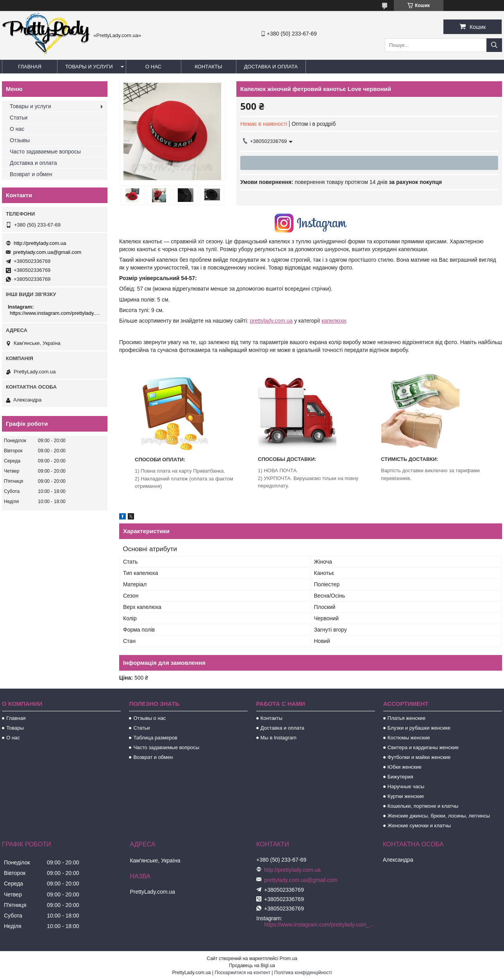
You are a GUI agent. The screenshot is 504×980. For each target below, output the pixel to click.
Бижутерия (400, 777)
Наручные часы (406, 786)
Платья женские (407, 718)
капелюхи (334, 321)
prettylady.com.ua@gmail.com (47, 252)
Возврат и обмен (31, 174)
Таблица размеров (155, 738)
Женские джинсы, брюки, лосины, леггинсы (439, 816)
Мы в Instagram (279, 738)
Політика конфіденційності (303, 973)
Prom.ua (289, 959)
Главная (30, 67)
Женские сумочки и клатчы (419, 826)
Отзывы (20, 140)
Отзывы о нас (149, 718)
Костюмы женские (409, 738)
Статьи (19, 118)
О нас (153, 67)
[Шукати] (494, 45)
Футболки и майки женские (419, 757)
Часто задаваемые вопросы (45, 152)
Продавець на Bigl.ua (252, 966)
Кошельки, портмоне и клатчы (423, 806)
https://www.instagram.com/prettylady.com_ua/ (56, 313)
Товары (15, 728)
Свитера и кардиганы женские (423, 747)
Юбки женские (405, 767)
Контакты (208, 67)
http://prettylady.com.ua (40, 243)
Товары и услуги (89, 67)
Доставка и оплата (271, 67)
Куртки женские (406, 796)
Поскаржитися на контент (243, 973)
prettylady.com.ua (271, 321)
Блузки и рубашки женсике (419, 728)
